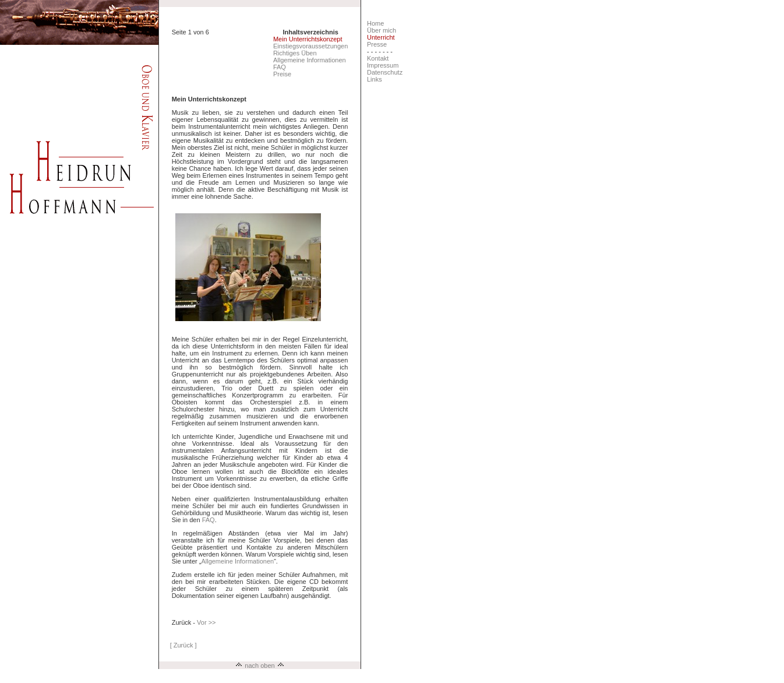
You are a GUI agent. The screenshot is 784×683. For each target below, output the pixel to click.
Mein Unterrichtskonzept (308, 39)
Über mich (382, 30)
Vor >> (206, 622)
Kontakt (378, 58)
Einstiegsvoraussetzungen (310, 46)
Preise (282, 74)
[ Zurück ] (183, 645)
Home (375, 23)
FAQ (280, 67)
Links (375, 79)
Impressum (383, 65)
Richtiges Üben (295, 53)
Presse (377, 44)
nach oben (259, 666)
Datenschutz (385, 72)
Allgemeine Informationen (310, 60)
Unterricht (381, 37)
